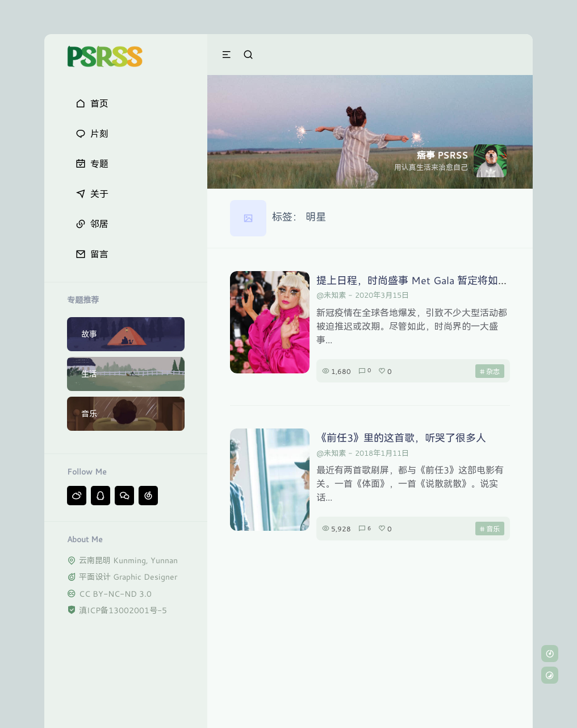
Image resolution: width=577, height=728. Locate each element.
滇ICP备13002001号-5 (123, 610)
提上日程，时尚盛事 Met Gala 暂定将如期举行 (423, 280)
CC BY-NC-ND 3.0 (115, 594)
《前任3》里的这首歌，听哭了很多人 (401, 438)
